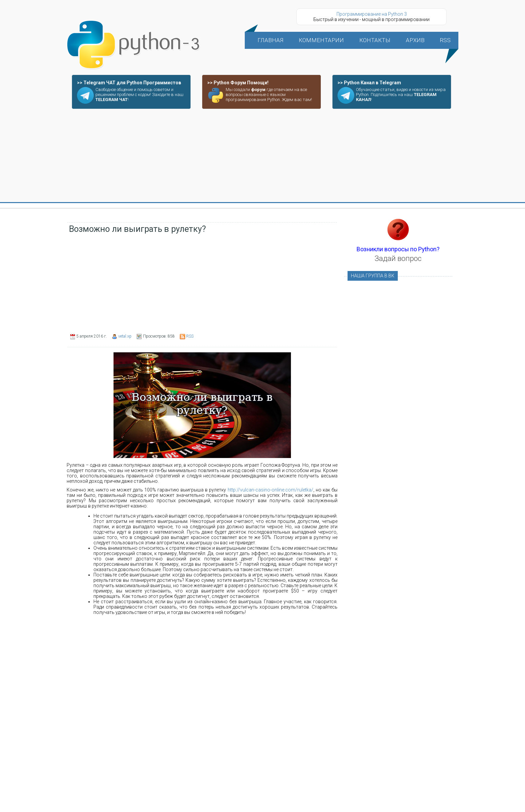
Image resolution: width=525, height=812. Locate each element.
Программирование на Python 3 (372, 14)
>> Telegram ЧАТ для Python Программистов (129, 83)
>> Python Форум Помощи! (238, 83)
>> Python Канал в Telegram (369, 83)
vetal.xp (125, 336)
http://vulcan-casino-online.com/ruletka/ (271, 490)
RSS (190, 336)
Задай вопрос (398, 258)
